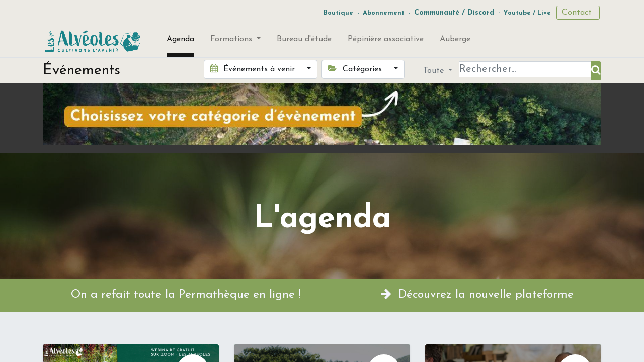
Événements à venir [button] (254, 69)
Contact (578, 13)
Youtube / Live (527, 13)
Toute (435, 71)
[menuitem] (180, 41)
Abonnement (384, 13)
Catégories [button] (356, 69)
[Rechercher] (596, 71)
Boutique (338, 13)
